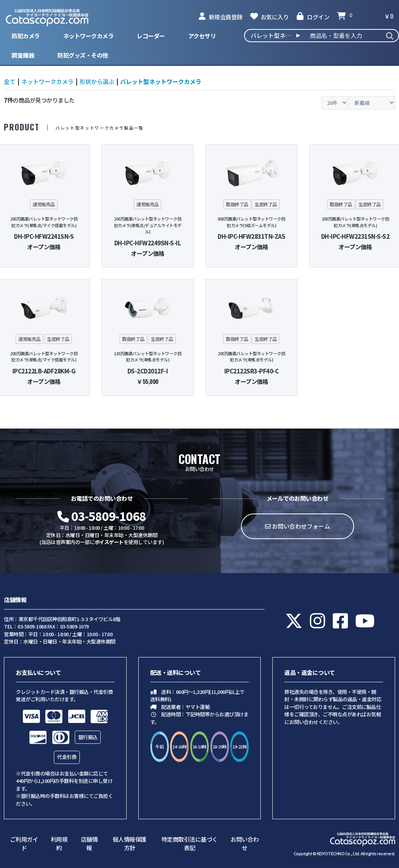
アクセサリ (202, 36)
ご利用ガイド (24, 844)
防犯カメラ (26, 36)
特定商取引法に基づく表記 (190, 844)
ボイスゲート (109, 542)
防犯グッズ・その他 (83, 55)
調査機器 (23, 55)
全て (10, 81)
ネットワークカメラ (89, 36)
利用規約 (59, 844)
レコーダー (151, 36)
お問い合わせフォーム (298, 526)
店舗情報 (89, 844)
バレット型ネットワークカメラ (161, 81)
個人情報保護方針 (130, 844)
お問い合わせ (245, 844)
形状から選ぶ (97, 81)
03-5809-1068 (102, 516)
